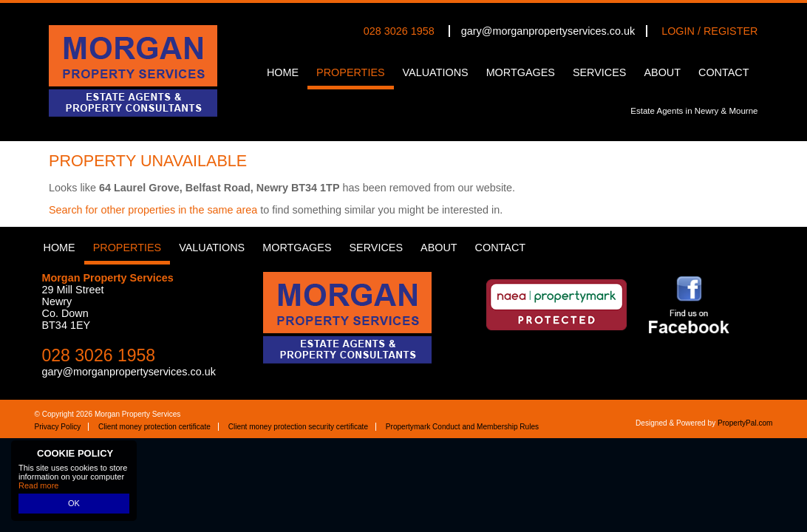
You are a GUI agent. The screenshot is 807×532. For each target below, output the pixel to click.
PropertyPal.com (745, 423)
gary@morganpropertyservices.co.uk (548, 31)
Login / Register (709, 31)
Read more (38, 485)
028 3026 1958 (399, 31)
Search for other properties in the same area (153, 210)
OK (74, 503)
